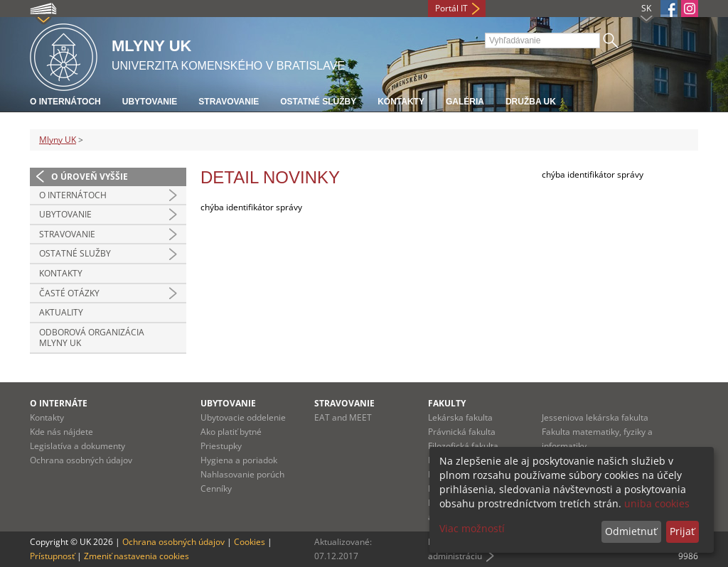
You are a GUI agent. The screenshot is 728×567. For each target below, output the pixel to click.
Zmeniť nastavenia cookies (136, 556)
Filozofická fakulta (463, 446)
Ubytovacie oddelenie (243, 417)
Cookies (250, 542)
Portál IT (451, 8)
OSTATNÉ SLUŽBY (75, 253)
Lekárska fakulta (460, 417)
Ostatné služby (318, 102)
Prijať (682, 531)
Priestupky (221, 446)
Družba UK (531, 102)
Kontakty (401, 102)
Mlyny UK (58, 140)
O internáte (59, 403)
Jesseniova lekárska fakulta (595, 417)
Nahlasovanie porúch (242, 474)
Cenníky (216, 488)
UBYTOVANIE (65, 214)
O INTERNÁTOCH (73, 195)
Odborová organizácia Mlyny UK (92, 338)
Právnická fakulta (462, 432)
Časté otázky (69, 293)
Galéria (465, 102)
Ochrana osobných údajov (81, 460)
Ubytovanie (150, 102)
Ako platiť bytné (231, 432)
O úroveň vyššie (90, 177)
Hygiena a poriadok (239, 460)
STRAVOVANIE (67, 234)
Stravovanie (229, 102)
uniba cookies (657, 503)
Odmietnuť (631, 531)
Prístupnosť (52, 556)
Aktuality (61, 312)
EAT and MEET (343, 417)
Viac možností (472, 528)
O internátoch (65, 102)
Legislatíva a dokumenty (77, 446)
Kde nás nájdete (61, 432)
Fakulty (447, 403)
